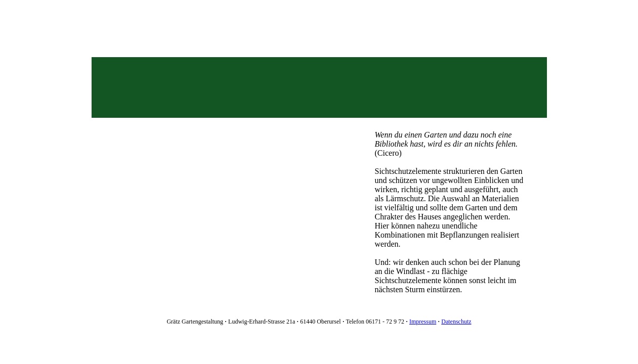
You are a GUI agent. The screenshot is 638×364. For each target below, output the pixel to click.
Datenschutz (456, 322)
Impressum (423, 322)
